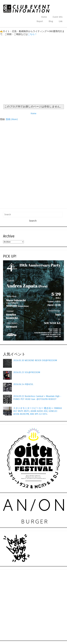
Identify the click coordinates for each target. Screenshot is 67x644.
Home (44, 17)
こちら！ (32, 34)
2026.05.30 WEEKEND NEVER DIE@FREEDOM (35, 360)
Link (61, 21)
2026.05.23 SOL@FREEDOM (27, 372)
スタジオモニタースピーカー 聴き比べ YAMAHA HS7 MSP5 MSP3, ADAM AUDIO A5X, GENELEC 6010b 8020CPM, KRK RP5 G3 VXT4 (38, 411)
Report (40, 21)
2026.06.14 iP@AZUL (23, 384)
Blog (51, 21)
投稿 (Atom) (12, 119)
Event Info (58, 17)
